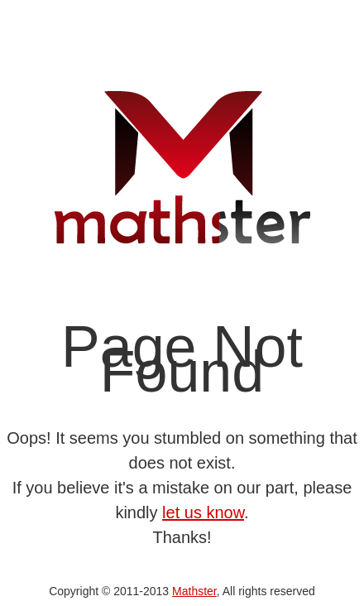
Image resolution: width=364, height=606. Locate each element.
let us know (203, 512)
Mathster (194, 591)
